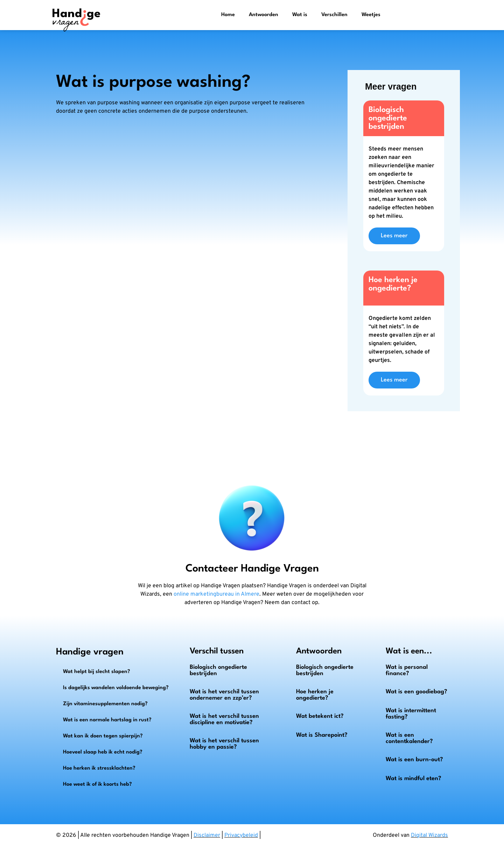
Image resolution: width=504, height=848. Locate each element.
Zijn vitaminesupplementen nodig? (105, 704)
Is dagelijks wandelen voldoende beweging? (116, 688)
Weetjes (371, 15)
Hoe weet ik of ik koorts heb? (97, 784)
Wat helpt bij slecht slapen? (97, 672)
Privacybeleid (241, 835)
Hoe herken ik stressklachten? (99, 768)
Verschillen (334, 15)
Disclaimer (207, 835)
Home (228, 15)
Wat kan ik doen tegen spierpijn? (103, 736)
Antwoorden (264, 15)
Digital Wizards (429, 835)
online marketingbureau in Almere (216, 594)
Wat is (300, 15)
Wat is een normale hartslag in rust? (107, 720)
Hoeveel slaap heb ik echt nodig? (103, 752)
